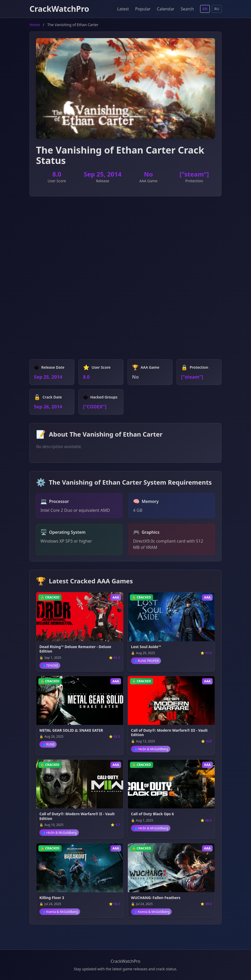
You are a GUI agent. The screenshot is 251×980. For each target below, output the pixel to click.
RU (217, 9)
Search (187, 9)
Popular (143, 9)
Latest (123, 9)
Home (35, 25)
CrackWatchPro (59, 9)
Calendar (166, 9)
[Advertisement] (125, 241)
